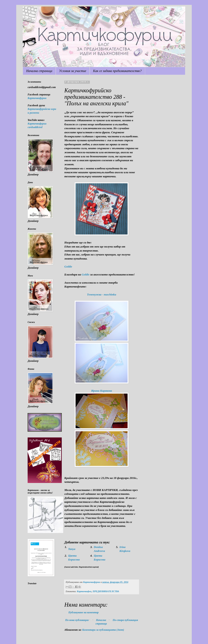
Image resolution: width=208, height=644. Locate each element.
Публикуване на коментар (84, 612)
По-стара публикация (125, 620)
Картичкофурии (37, 98)
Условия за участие (73, 71)
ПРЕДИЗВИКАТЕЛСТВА (106, 591)
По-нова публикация (77, 620)
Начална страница (39, 71)
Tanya (72, 549)
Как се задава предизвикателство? (117, 71)
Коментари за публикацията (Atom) (103, 630)
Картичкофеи (84, 591)
